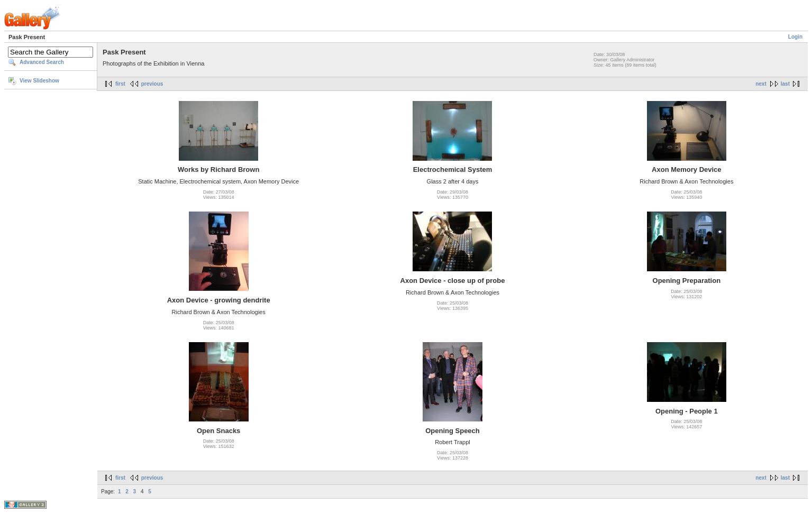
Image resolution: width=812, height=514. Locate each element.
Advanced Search (42, 62)
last (785, 84)
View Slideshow (39, 81)
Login (795, 37)
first (120, 84)
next (761, 84)
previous (152, 84)
